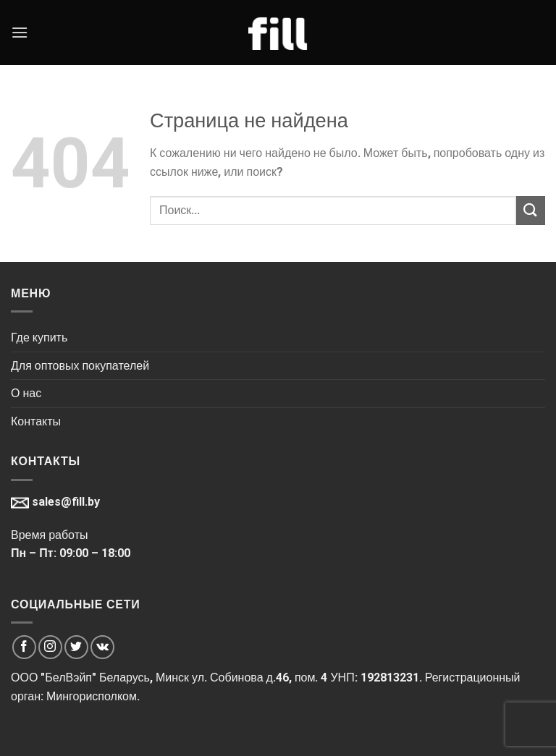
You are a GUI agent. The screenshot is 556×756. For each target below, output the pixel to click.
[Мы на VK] (102, 647)
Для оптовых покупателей (80, 366)
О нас (26, 393)
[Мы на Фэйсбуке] (24, 647)
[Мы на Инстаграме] (50, 647)
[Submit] (531, 210)
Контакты (36, 421)
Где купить (39, 337)
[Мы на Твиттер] (76, 647)
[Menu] (20, 32)
